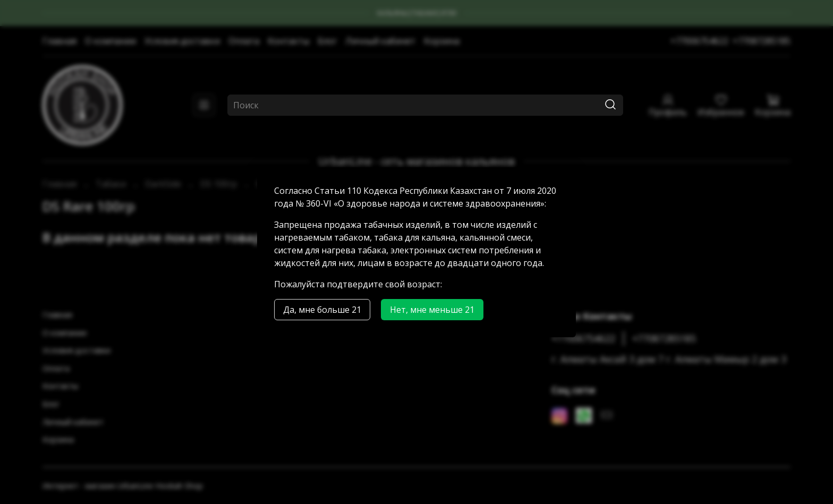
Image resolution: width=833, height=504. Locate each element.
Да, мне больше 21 (322, 310)
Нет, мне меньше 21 (432, 310)
